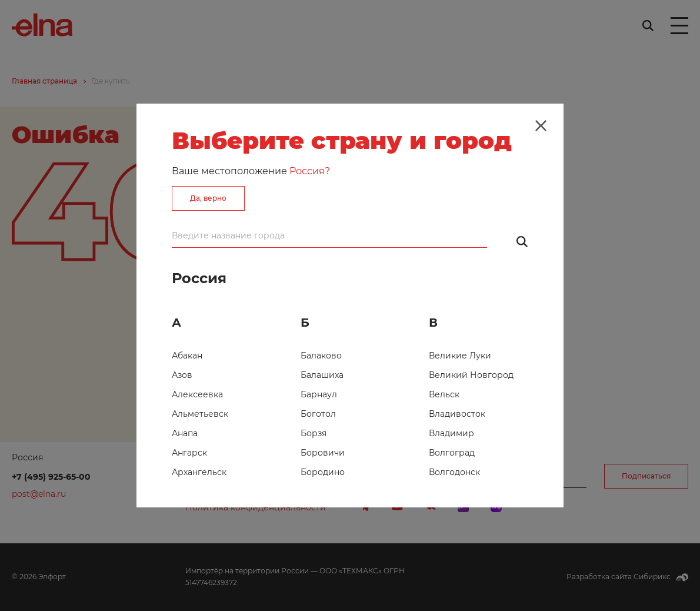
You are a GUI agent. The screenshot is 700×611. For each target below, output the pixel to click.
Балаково (321, 356)
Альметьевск (200, 414)
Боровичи (323, 453)
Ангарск (189, 453)
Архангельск (199, 472)
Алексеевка (197, 394)
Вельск (444, 394)
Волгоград (452, 453)
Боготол (318, 414)
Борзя (314, 433)
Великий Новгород (471, 375)
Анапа (185, 433)
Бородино (323, 472)
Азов (182, 375)
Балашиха (322, 375)
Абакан (187, 356)
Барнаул (319, 394)
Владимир (451, 433)
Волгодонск (454, 472)
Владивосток (457, 414)
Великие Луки (460, 356)
